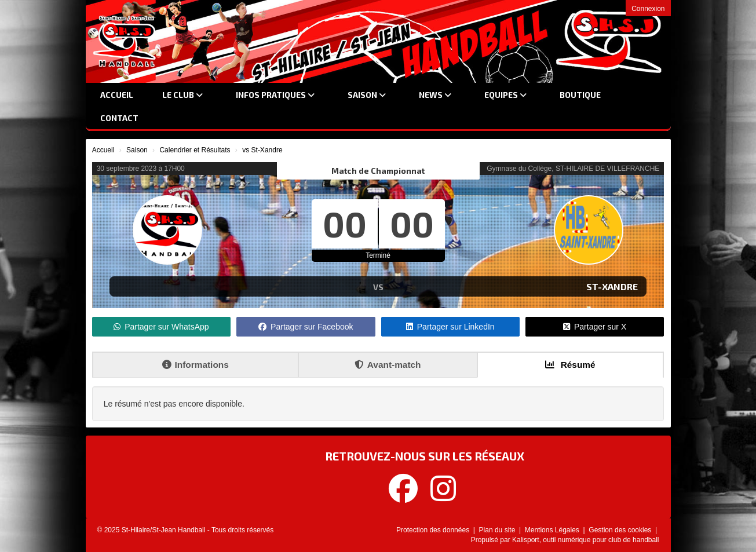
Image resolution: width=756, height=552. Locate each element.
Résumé (570, 365)
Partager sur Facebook (306, 327)
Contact (119, 118)
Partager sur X (595, 327)
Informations (196, 365)
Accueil (117, 95)
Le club (182, 95)
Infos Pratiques (275, 95)
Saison (367, 95)
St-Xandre (612, 286)
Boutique (580, 95)
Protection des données (434, 530)
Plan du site (498, 530)
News (435, 95)
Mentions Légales (553, 530)
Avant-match (388, 365)
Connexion (648, 9)
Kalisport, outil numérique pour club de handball (586, 540)
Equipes (505, 95)
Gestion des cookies (621, 530)
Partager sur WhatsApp (161, 327)
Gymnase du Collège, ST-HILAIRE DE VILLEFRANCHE (573, 169)
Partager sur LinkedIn (450, 327)
